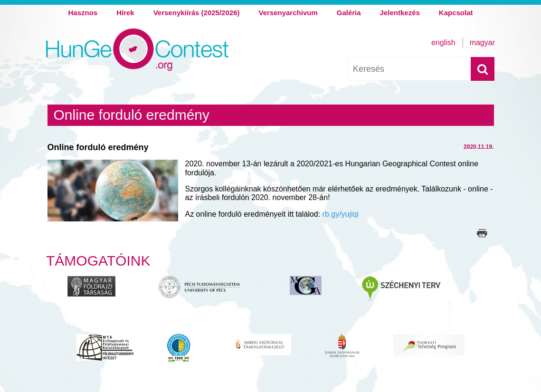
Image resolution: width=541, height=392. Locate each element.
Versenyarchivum (288, 13)
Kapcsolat (456, 13)
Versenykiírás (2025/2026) (197, 13)
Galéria (349, 13)
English (443, 43)
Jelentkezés (400, 13)
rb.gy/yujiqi (339, 214)
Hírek (125, 13)
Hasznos (83, 13)
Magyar (482, 43)
